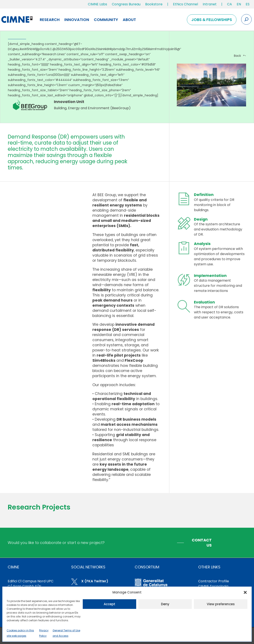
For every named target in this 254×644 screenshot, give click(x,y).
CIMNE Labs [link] (97, 4)
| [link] (168, 4)
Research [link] (50, 20)
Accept (109, 604)
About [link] (129, 20)
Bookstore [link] (154, 4)
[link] (230, 5)
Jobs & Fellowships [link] (212, 20)
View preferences (221, 604)
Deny (165, 604)
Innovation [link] (77, 20)
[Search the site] (246, 19)
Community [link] (106, 20)
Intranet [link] (210, 4)
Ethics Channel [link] (185, 4)
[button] (245, 592)
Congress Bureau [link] (126, 4)
